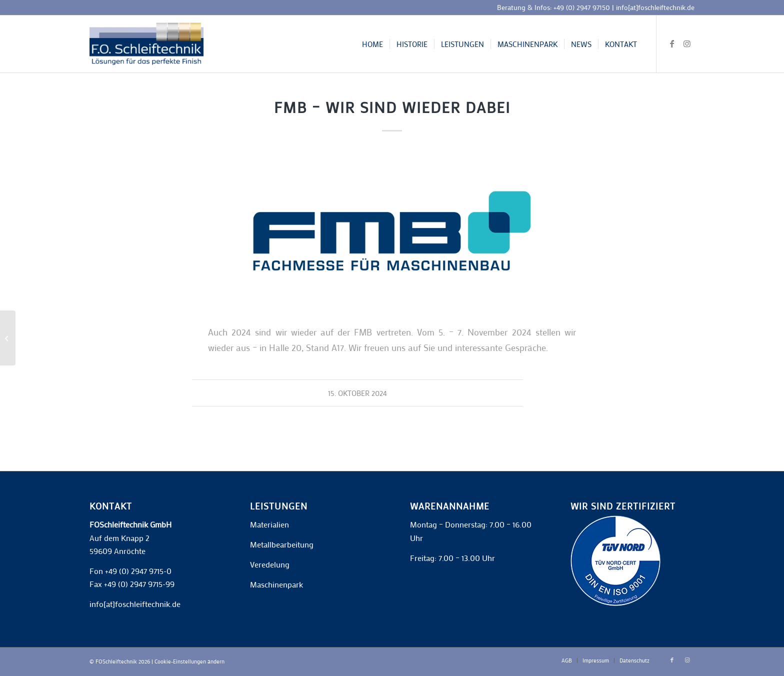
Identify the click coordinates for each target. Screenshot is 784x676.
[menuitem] (372, 44)
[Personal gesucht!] (8, 338)
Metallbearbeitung (282, 544)
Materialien (269, 524)
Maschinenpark (276, 584)
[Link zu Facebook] (672, 43)
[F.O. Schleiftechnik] (146, 44)
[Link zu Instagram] (687, 43)
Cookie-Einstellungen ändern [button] (189, 661)
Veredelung (270, 564)
